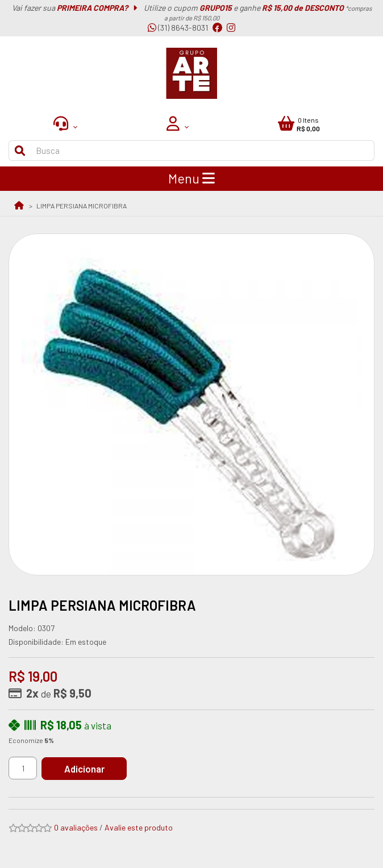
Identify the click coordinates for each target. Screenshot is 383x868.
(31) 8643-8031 (178, 28)
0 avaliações (76, 827)
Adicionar (84, 769)
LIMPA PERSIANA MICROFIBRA (82, 206)
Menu (191, 178)
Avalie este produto (139, 827)
